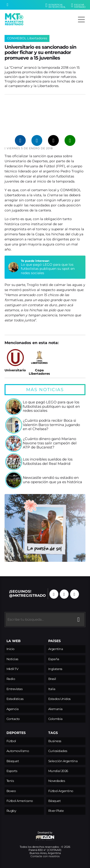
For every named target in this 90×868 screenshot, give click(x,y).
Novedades (57, 781)
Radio (11, 679)
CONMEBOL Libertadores (27, 38)
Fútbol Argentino (61, 791)
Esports (12, 771)
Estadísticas (15, 699)
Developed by (30, 836)
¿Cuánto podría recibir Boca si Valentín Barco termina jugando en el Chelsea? (51, 425)
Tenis (10, 781)
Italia (52, 689)
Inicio (10, 649)
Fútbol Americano (20, 801)
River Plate (56, 811)
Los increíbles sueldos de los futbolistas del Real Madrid (48, 462)
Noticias (12, 659)
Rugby (11, 811)
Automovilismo (18, 751)
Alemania (55, 709)
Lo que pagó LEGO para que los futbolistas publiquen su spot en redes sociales (48, 269)
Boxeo (11, 791)
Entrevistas (15, 689)
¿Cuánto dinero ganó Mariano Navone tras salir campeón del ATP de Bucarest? (50, 443)
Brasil (52, 679)
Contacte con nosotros (45, 856)
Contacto (13, 719)
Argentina (56, 649)
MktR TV (12, 669)
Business (55, 741)
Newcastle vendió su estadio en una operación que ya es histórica (52, 480)
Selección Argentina (63, 761)
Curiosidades (58, 751)
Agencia (13, 709)
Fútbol (11, 741)
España (54, 659)
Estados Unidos (59, 699)
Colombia (55, 719)
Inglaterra (55, 669)
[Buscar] (7, 5)
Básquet (13, 761)
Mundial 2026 (58, 771)
